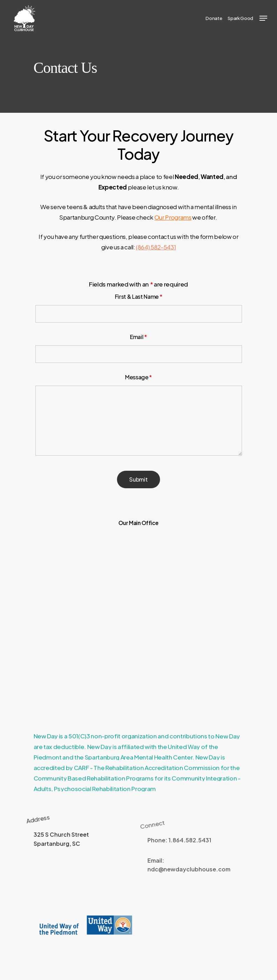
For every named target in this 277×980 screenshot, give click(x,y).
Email (138, 337)
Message (138, 377)
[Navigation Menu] (263, 18)
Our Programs (173, 217)
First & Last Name (139, 296)
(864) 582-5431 (156, 247)
